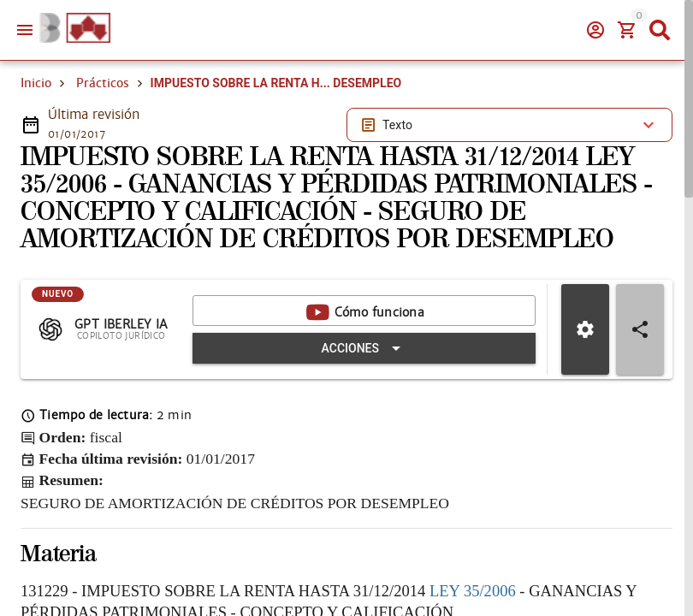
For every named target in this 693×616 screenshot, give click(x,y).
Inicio (36, 83)
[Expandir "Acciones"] (364, 348)
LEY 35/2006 (473, 591)
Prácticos (103, 83)
